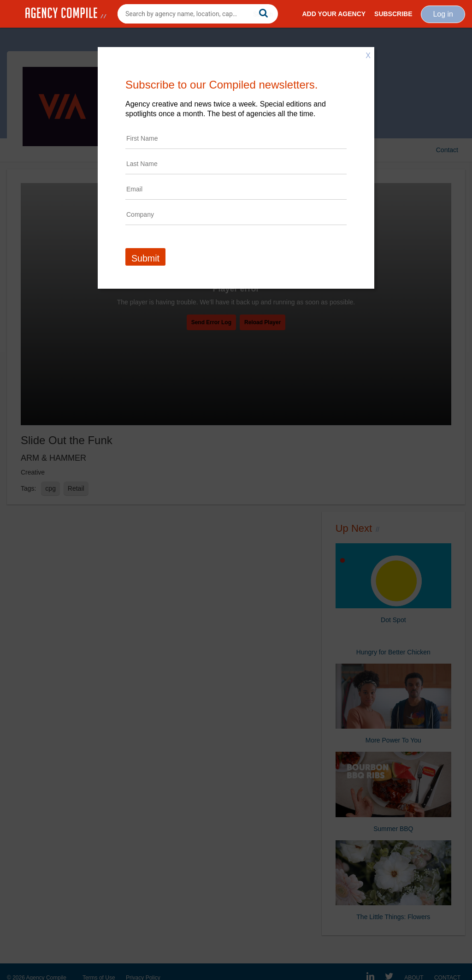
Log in (443, 14)
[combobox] (198, 14)
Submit (145, 258)
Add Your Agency (334, 14)
